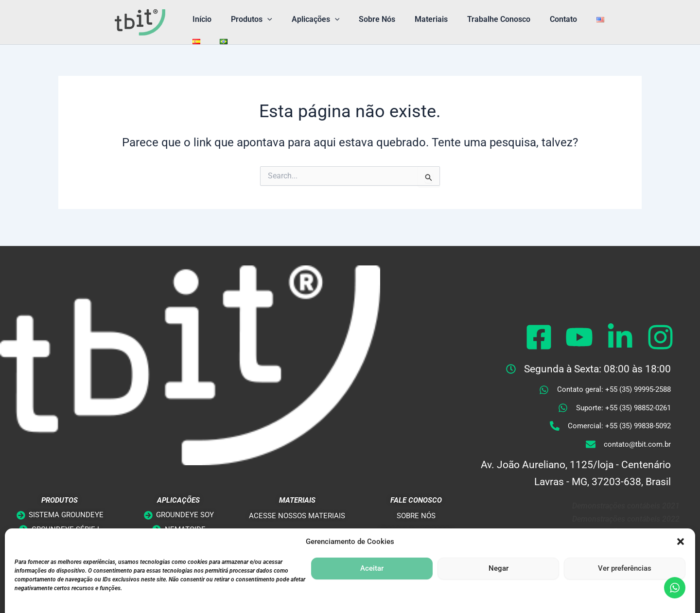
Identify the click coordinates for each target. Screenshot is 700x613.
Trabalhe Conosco (477, 19)
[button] (262, 19)
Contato (538, 19)
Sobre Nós (363, 19)
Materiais (414, 19)
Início (200, 19)
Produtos (246, 19)
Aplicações (306, 19)
